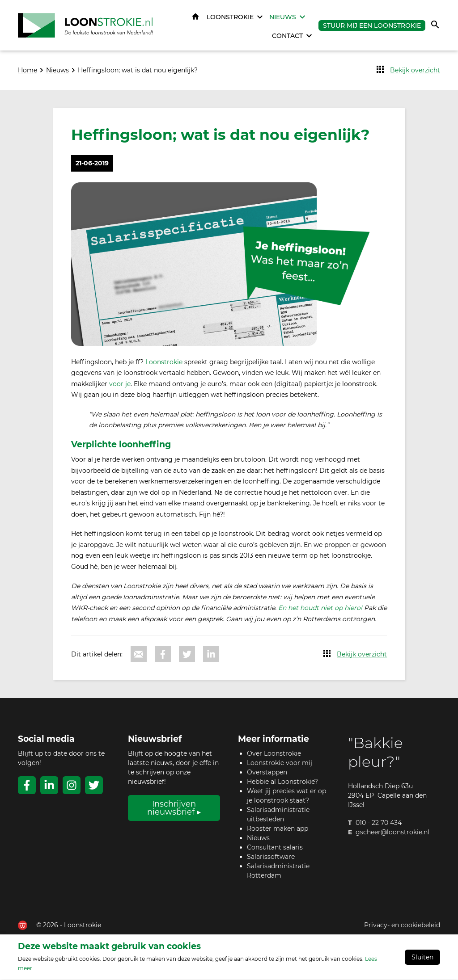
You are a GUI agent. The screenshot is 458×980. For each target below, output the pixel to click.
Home (195, 17)
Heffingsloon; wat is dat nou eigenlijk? (138, 71)
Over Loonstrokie (274, 754)
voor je (120, 384)
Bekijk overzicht (415, 71)
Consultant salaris (275, 848)
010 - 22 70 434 (379, 823)
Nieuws (282, 17)
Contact (287, 36)
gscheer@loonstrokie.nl (392, 833)
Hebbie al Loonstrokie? (282, 782)
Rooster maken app (278, 829)
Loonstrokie (230, 17)
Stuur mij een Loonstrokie (371, 25)
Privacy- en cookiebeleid (402, 925)
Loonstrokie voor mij (280, 763)
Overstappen (267, 773)
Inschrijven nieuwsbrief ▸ (174, 808)
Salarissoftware (271, 857)
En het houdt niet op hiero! (321, 608)
